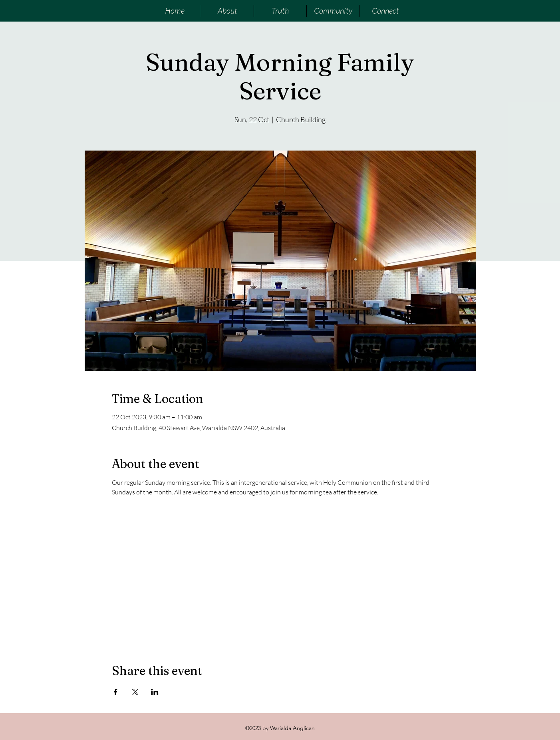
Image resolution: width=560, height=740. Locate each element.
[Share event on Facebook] (116, 692)
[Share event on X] (135, 692)
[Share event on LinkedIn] (155, 692)
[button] (227, 11)
